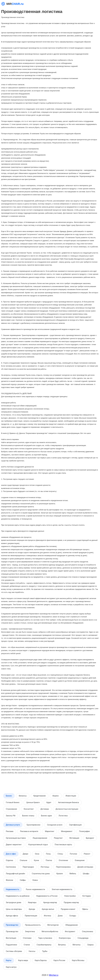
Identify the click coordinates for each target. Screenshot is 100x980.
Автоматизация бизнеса (68, 802)
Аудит (49, 802)
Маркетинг (50, 831)
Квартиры (32, 902)
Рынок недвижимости (35, 889)
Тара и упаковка (45, 938)
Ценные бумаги (33, 802)
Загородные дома (14, 902)
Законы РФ (11, 816)
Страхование (11, 809)
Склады (73, 916)
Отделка (9, 860)
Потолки (73, 854)
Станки (27, 945)
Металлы (77, 945)
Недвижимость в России (47, 896)
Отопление (63, 860)
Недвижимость (12, 889)
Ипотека (47, 916)
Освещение (80, 860)
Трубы (45, 951)
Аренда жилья (48, 909)
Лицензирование (40, 838)
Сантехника (11, 867)
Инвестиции (71, 796)
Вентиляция (11, 938)
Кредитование (40, 796)
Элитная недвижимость (62, 889)
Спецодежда (83, 938)
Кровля (60, 874)
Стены (60, 854)
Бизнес (9, 796)
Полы (48, 854)
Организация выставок (16, 838)
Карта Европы (41, 960)
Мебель (73, 874)
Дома (60, 916)
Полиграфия (84, 831)
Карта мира (23, 960)
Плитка (49, 860)
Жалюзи (9, 880)
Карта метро (11, 967)
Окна (37, 854)
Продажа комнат (68, 909)
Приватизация (31, 916)
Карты (9, 960)
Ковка (35, 880)
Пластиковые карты (63, 845)
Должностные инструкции (67, 809)
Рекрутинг (58, 838)
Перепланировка (63, 867)
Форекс (56, 796)
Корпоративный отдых (38, 845)
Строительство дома (41, 874)
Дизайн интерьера (85, 867)
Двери (25, 854)
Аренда (32, 909)
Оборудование (72, 925)
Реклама (10, 831)
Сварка (90, 945)
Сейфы (23, 880)
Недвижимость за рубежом (18, 896)
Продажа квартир (71, 902)
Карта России (59, 960)
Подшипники (11, 945)
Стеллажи (27, 938)
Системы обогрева (14, 951)
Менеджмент (67, 831)
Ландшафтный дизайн (15, 874)
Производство (12, 925)
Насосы (32, 951)
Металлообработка (50, 931)
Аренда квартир (50, 902)
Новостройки (70, 896)
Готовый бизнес (13, 802)
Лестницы (45, 867)
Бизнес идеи (46, 816)
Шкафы (86, 874)
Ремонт (87, 854)
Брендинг (90, 838)
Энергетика (30, 931)
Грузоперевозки (33, 825)
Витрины (62, 945)
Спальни (24, 860)
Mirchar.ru (54, 975)
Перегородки (28, 867)
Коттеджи (87, 896)
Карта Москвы (78, 960)
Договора (45, 809)
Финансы (23, 796)
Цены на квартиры (14, 909)
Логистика (63, 816)
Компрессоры (65, 938)
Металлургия (53, 925)
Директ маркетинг (14, 845)
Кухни (36, 860)
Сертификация (75, 825)
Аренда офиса (12, 916)
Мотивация (74, 838)
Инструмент (70, 931)
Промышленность (33, 925)
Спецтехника (88, 931)
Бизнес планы (28, 816)
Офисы (85, 909)
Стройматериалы (44, 945)
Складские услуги (55, 825)
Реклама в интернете (29, 831)
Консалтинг (29, 809)
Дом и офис (11, 854)
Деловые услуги (13, 825)
